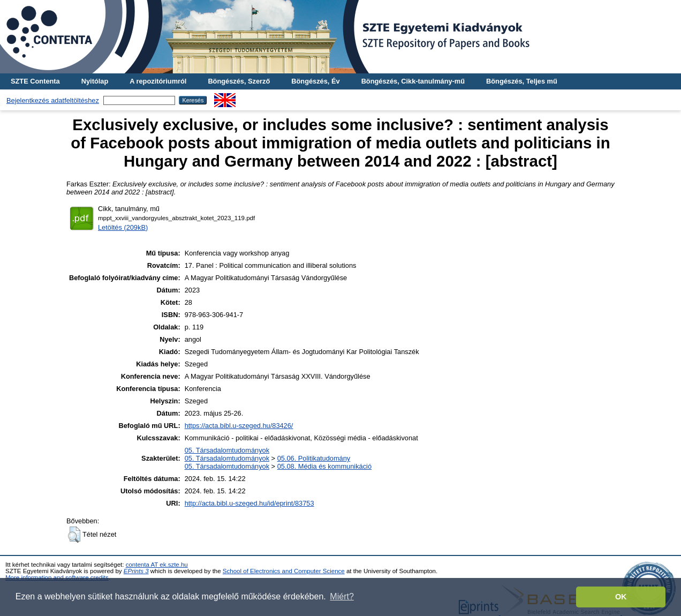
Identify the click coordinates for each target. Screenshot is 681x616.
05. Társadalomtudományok (227, 450)
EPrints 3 (136, 571)
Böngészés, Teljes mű (522, 81)
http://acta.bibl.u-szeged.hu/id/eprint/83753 (249, 503)
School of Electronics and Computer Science (284, 571)
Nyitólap (95, 81)
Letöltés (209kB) (123, 227)
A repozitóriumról (158, 81)
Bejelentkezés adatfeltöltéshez (53, 100)
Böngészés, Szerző (239, 81)
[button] (74, 535)
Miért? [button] (342, 596)
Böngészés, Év (315, 81)
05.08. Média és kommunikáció (324, 466)
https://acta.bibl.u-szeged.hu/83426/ (239, 426)
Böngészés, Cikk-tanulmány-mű (413, 81)
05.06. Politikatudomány (314, 458)
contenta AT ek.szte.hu (157, 565)
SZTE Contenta (35, 81)
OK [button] (621, 597)
